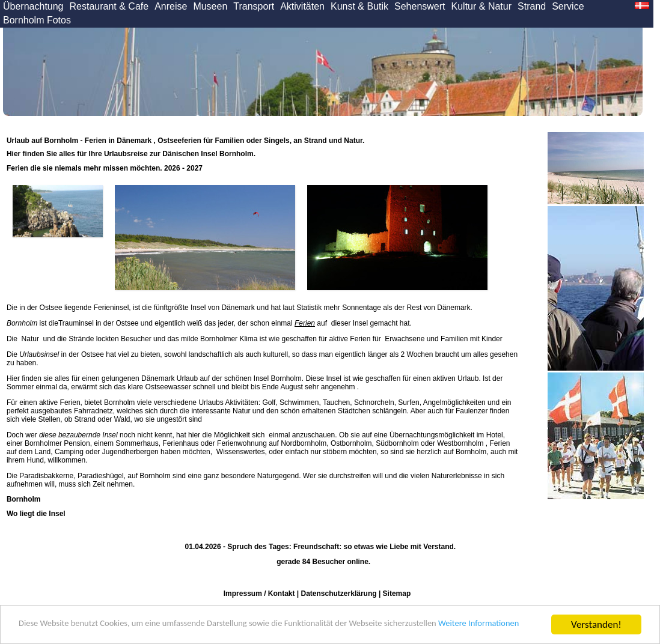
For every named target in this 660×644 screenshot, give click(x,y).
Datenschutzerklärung (339, 594)
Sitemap (397, 594)
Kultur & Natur (481, 6)
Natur (30, 339)
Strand (532, 6)
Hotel (495, 435)
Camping (69, 452)
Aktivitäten (302, 6)
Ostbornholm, (352, 443)
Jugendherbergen (130, 452)
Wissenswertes (241, 452)
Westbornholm (460, 443)
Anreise (171, 6)
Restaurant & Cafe (109, 6)
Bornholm (22, 323)
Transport (254, 6)
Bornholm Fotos (37, 20)
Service (568, 6)
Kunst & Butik (359, 6)
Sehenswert (420, 6)
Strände (80, 339)
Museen (210, 6)
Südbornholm (397, 443)
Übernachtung (33, 6)
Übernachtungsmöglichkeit (432, 435)
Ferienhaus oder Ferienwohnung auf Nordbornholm (244, 443)
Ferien (305, 323)
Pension (77, 443)
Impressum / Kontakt (259, 594)
